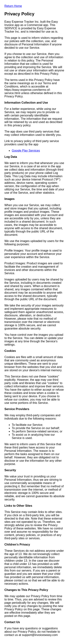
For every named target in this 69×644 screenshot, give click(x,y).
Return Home (13, 6)
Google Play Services (26, 151)
